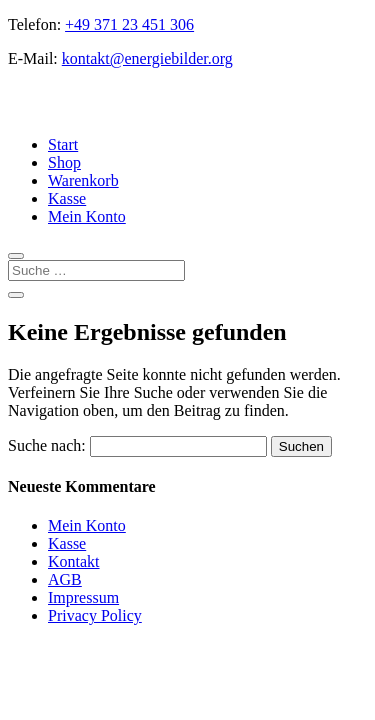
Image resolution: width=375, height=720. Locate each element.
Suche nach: (47, 445)
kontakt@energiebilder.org (147, 58)
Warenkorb (83, 180)
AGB (65, 579)
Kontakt (74, 561)
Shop (64, 162)
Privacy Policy (95, 615)
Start (63, 144)
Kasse (67, 198)
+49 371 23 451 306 (129, 24)
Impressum (83, 597)
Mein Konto (87, 216)
